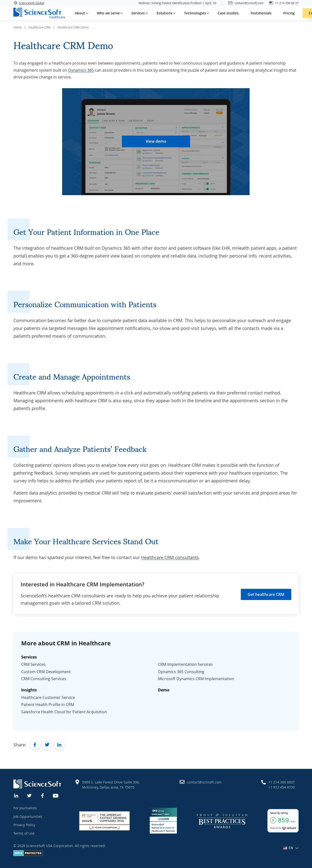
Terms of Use (24, 833)
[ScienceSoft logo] (37, 12)
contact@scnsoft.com (204, 782)
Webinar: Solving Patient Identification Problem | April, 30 (177, 3)
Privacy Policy (24, 825)
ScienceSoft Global (29, 3)
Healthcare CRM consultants (170, 557)
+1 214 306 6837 (282, 782)
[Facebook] (43, 795)
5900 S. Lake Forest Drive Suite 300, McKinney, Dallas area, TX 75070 (111, 785)
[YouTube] (56, 795)
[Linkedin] (16, 795)
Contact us (292, 13)
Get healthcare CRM (266, 594)
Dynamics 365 (81, 70)
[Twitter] (29, 795)
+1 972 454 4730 (282, 787)
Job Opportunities (28, 816)
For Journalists (25, 808)
